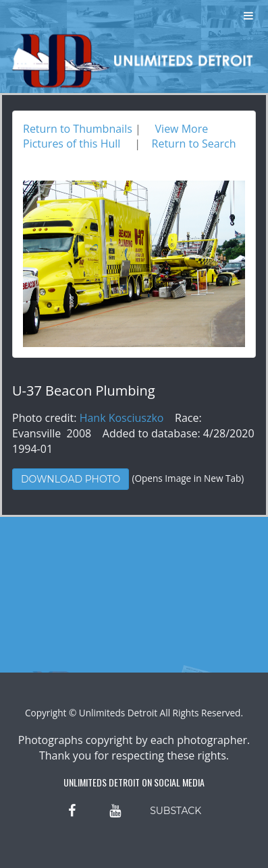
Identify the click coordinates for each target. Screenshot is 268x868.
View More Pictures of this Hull (115, 136)
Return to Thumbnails (78, 129)
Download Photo (71, 479)
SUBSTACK (176, 811)
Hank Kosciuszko (122, 418)
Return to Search (194, 144)
